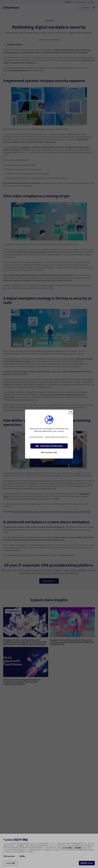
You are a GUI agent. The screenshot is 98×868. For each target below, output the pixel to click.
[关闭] (71, 412)
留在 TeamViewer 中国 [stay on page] (49, 452)
